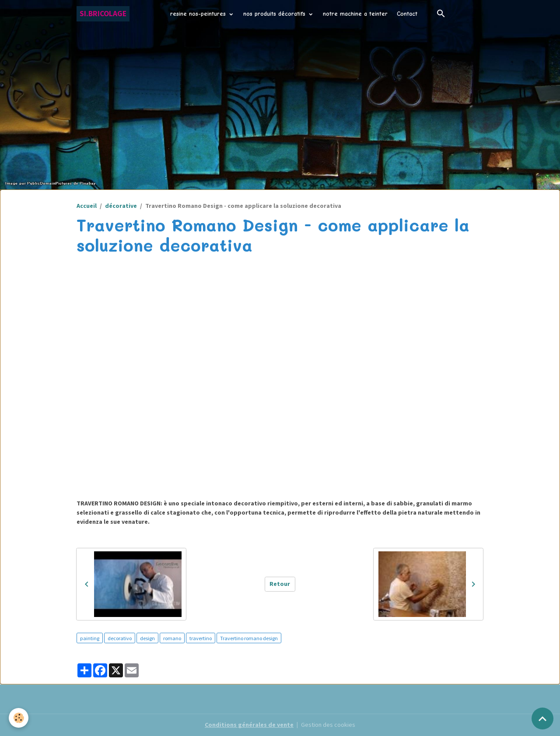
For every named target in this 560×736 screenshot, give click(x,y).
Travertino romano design (249, 638)
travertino (201, 638)
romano (172, 638)
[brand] (103, 14)
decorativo (120, 638)
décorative (121, 206)
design (147, 638)
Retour (280, 584)
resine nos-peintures (199, 14)
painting (90, 638)
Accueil (87, 206)
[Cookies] (19, 718)
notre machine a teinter (355, 14)
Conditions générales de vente (249, 725)
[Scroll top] (542, 718)
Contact (407, 14)
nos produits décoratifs (275, 14)
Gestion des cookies (328, 725)
